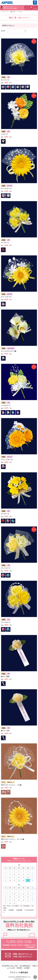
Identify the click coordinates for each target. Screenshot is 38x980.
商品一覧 (13, 12)
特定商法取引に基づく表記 (10, 966)
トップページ (4, 12)
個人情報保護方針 (25, 966)
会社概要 (27, 968)
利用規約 (19, 968)
